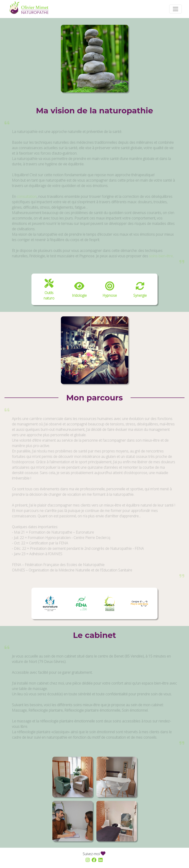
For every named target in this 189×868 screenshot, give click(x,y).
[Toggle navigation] (176, 9)
